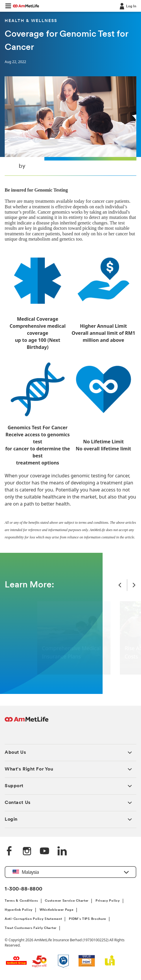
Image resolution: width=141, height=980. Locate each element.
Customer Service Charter (67, 901)
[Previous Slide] (120, 585)
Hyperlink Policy (19, 910)
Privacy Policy (108, 901)
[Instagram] (27, 851)
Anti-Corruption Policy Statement (33, 919)
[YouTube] (45, 851)
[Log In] (127, 6)
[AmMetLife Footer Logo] (27, 722)
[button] (8, 6)
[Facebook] (9, 851)
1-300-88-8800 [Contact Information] (24, 889)
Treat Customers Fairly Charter (31, 928)
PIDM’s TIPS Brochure (88, 919)
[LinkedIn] (62, 851)
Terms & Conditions (21, 901)
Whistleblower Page (57, 910)
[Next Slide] (134, 585)
